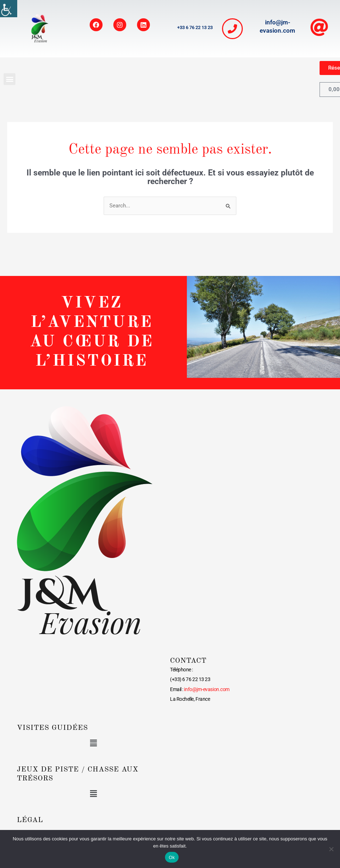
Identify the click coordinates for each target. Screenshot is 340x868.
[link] (9, 9)
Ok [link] (172, 857)
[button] (10, 79)
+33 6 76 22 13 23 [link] (195, 27)
